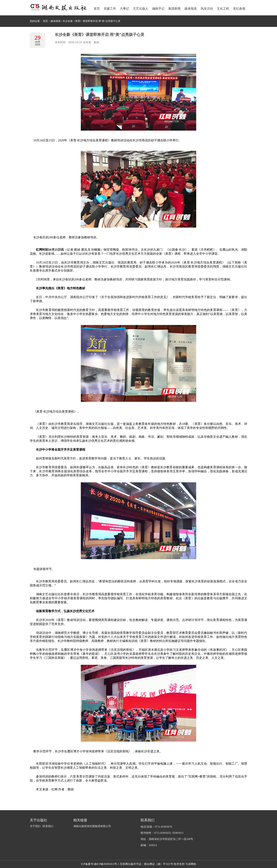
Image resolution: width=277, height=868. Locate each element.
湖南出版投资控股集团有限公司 (92, 826)
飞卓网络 (191, 864)
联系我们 (48, 826)
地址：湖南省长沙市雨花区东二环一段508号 (167, 839)
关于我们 (35, 826)
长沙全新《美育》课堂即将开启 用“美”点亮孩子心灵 (92, 21)
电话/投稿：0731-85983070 (156, 827)
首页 (46, 21)
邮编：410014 (149, 845)
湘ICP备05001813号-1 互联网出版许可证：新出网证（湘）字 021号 (133, 864)
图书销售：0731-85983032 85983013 (162, 833)
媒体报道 (56, 21)
